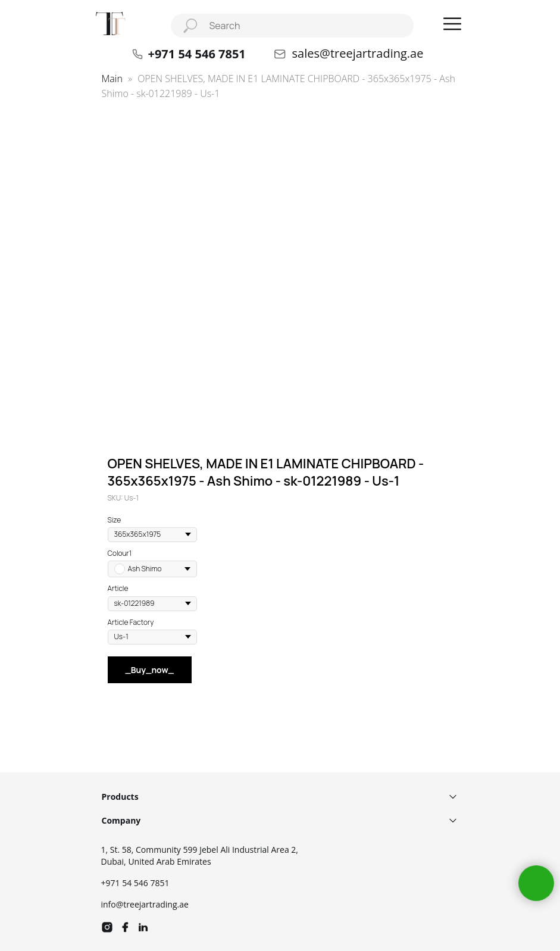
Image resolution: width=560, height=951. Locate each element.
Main (112, 79)
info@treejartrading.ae (145, 904)
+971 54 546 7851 (135, 883)
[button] (452, 24)
